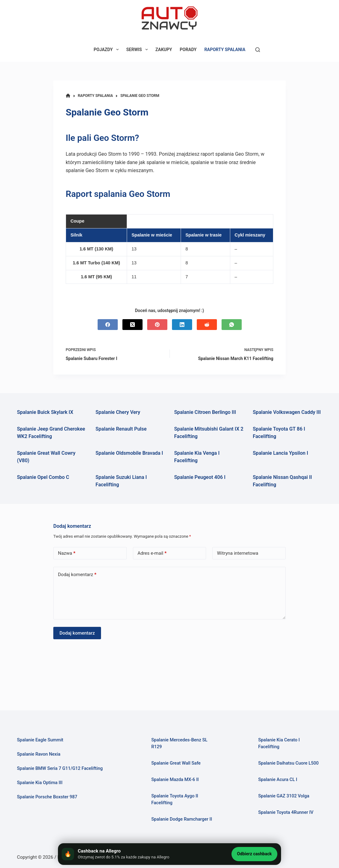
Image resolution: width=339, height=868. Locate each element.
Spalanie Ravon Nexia (39, 754)
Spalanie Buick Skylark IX (45, 412)
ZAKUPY (164, 50)
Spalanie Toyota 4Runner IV (286, 812)
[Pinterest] (157, 325)
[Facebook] (108, 325)
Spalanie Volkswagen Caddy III (287, 412)
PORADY (188, 50)
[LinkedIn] (182, 325)
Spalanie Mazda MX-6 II (175, 779)
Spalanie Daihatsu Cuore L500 (288, 763)
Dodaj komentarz (77, 575)
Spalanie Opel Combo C (43, 477)
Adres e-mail (152, 553)
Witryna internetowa (238, 553)
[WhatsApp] (232, 325)
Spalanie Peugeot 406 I (200, 477)
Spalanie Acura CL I (278, 779)
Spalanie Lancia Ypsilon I (281, 453)
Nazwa (67, 553)
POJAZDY (107, 50)
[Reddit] (207, 325)
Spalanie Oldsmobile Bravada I (129, 453)
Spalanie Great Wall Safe (176, 763)
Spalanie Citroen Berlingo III (205, 412)
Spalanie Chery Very (118, 412)
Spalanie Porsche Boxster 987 (47, 797)
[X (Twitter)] (132, 325)
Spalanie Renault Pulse (121, 429)
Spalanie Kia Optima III (40, 783)
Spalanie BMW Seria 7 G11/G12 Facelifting (60, 768)
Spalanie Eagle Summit (40, 740)
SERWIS (138, 50)
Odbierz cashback (254, 854)
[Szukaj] (258, 50)
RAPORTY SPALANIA (225, 50)
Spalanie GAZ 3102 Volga (284, 796)
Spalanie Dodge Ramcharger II (182, 819)
